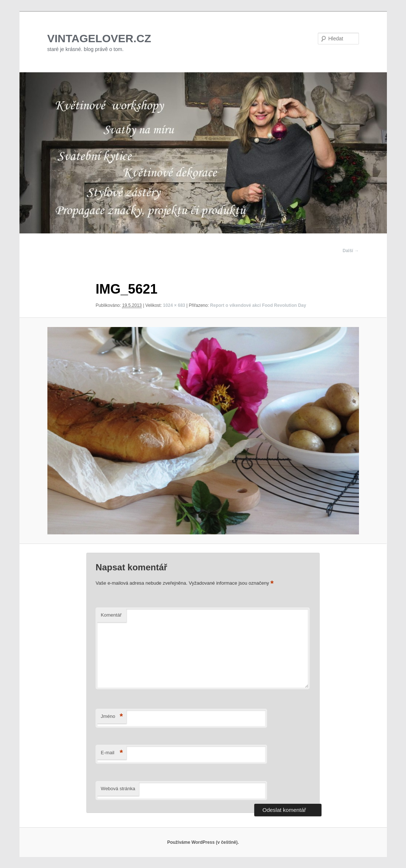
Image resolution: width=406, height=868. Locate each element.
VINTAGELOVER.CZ (99, 38)
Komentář (111, 615)
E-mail (112, 753)
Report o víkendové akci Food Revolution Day (258, 305)
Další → (351, 251)
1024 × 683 (174, 305)
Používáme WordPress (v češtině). (203, 842)
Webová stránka (118, 789)
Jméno (112, 717)
